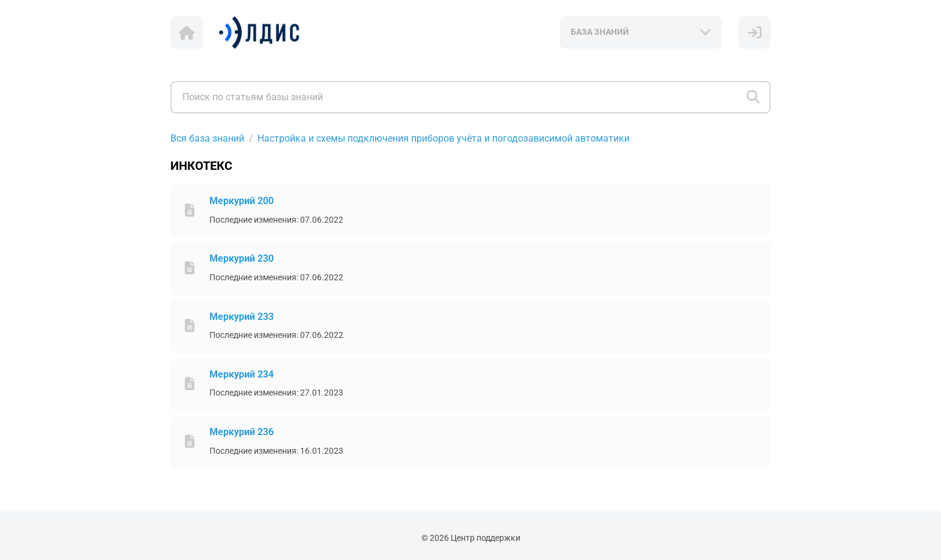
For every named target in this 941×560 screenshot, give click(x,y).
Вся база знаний (207, 138)
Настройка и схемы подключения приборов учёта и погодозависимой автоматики (443, 138)
